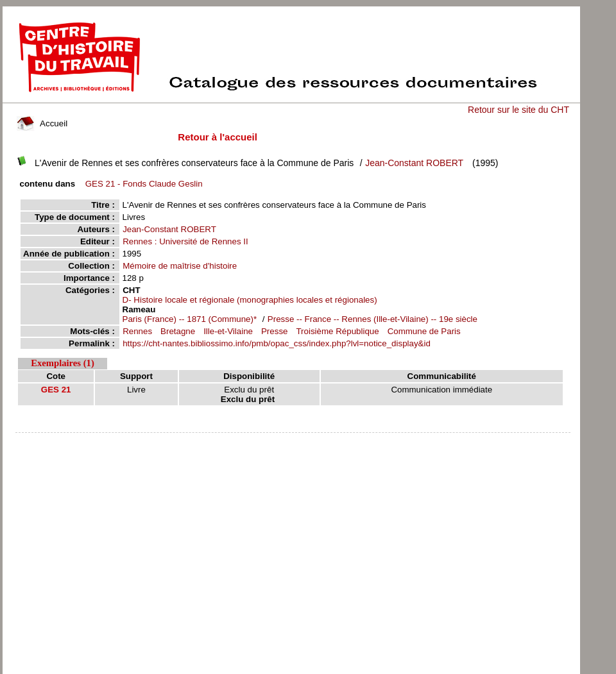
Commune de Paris (424, 331)
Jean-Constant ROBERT (414, 163)
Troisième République (337, 331)
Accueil (42, 123)
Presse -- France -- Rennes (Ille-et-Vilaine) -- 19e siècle (372, 319)
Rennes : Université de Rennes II (185, 241)
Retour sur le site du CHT (518, 110)
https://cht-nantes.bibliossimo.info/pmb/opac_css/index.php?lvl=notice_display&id (277, 343)
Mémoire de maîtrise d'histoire (180, 266)
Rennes (137, 331)
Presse (274, 331)
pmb (293, 441)
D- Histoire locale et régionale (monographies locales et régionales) (250, 300)
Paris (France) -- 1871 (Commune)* (191, 319)
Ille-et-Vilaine (228, 331)
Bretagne (178, 331)
